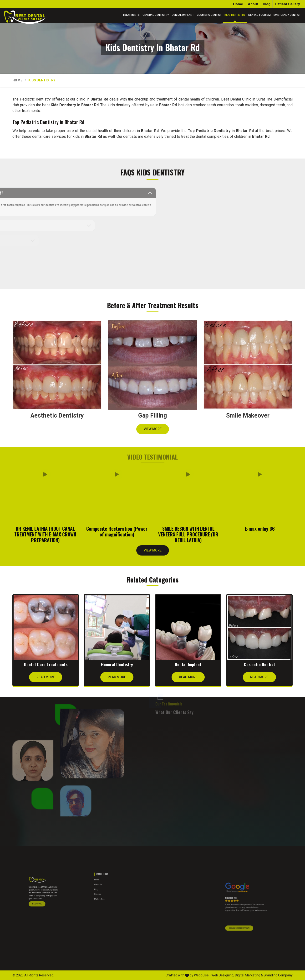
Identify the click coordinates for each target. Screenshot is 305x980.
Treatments (131, 15)
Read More (46, 679)
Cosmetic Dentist (209, 15)
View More (153, 431)
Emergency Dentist (287, 15)
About (253, 4)
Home (238, 4)
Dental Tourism (259, 15)
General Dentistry (156, 15)
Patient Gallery (288, 4)
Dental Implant (183, 15)
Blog (267, 4)
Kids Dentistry (235, 15)
